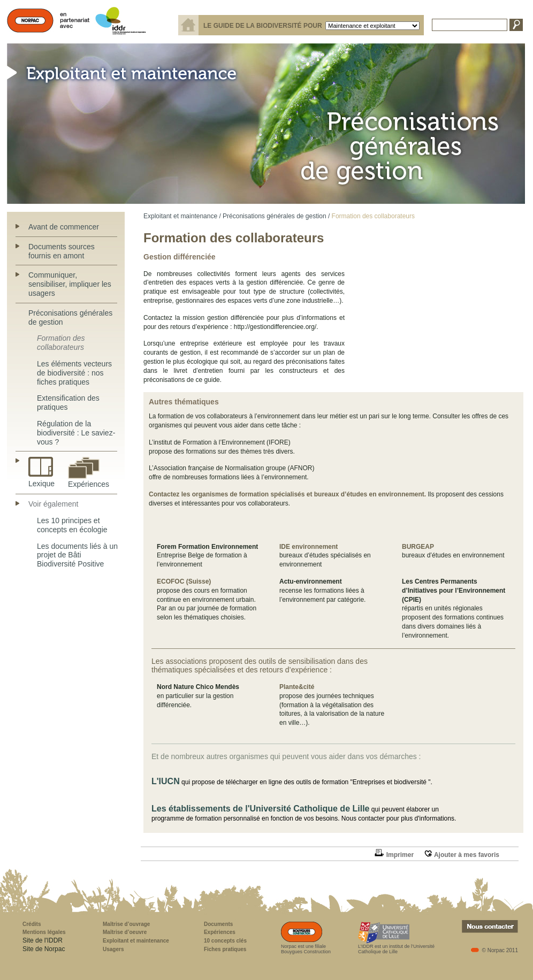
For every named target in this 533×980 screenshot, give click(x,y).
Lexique (41, 480)
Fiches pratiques (225, 949)
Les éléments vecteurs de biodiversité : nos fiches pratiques (74, 373)
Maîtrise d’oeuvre (125, 932)
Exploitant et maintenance (136, 941)
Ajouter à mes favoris (462, 855)
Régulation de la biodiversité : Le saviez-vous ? (76, 433)
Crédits (32, 924)
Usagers (113, 949)
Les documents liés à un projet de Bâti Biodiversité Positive (77, 555)
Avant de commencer (64, 227)
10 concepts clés (225, 941)
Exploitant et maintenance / (182, 216)
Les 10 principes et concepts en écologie (72, 525)
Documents (218, 924)
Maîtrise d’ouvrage (126, 924)
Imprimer (394, 855)
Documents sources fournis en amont (62, 251)
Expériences (89, 481)
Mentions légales (44, 932)
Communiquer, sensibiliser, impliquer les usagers (70, 284)
